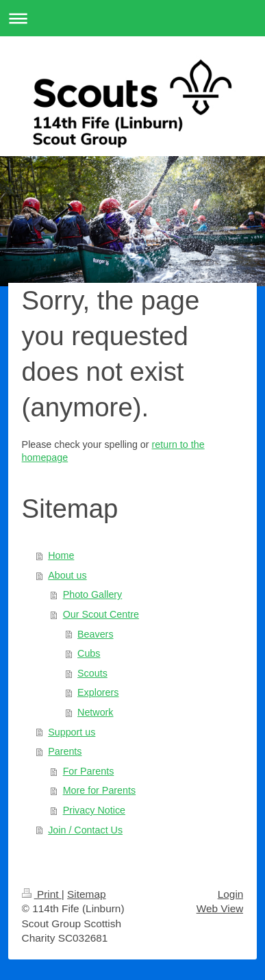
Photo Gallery (93, 594)
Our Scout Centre (101, 614)
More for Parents (99, 790)
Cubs (89, 653)
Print (42, 894)
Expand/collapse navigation (132, 18)
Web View (220, 908)
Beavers (95, 634)
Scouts (92, 673)
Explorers (98, 692)
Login (231, 894)
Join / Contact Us (85, 830)
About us (67, 575)
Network (95, 712)
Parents (65, 751)
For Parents (89, 771)
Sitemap (86, 894)
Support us (72, 732)
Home (61, 555)
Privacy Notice (94, 810)
